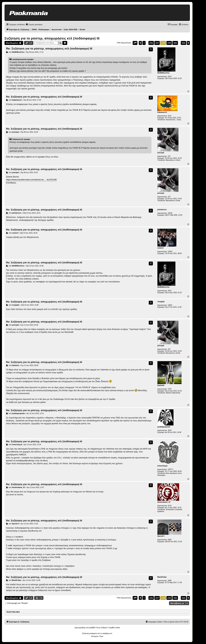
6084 (170, 540)
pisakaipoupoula (164, 427)
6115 (170, 506)
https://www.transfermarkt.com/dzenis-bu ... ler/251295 (31, 180)
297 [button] (157, 43)
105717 (171, 469)
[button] (135, 43)
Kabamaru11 (162, 112)
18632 (170, 251)
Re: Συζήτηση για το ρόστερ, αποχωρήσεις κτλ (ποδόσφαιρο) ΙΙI (49, 49)
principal (161, 153)
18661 (170, 305)
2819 (170, 430)
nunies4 (160, 248)
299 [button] (169, 43)
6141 (170, 116)
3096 (170, 581)
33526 (170, 213)
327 (169, 156)
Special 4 (161, 536)
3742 (170, 389)
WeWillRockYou (163, 73)
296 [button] (151, 43)
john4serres (162, 210)
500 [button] (183, 43)
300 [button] (175, 43)
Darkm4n (161, 385)
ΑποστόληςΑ (162, 466)
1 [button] (144, 43)
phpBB (92, 628)
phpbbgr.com (108, 633)
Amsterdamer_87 (164, 502)
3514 (170, 76)
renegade (161, 302)
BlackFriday (162, 577)
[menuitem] (34, 24)
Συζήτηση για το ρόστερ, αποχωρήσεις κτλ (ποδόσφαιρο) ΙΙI (52, 38)
